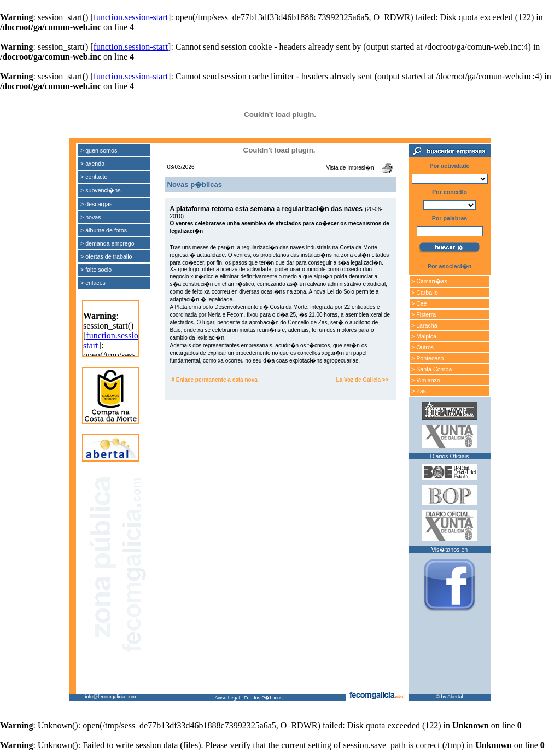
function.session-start (131, 17)
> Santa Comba (431, 369)
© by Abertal (449, 697)
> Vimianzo (426, 380)
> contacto (94, 177)
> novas (91, 217)
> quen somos (99, 150)
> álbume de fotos (104, 230)
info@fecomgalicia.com (110, 697)
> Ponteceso (428, 358)
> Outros (422, 347)
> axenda (92, 164)
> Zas (419, 391)
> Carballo (425, 293)
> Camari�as (429, 281)
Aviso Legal (227, 698)
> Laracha (424, 325)
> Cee (419, 303)
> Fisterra (424, 314)
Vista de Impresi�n (350, 168)
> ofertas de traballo (106, 256)
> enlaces (93, 283)
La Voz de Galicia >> (363, 380)
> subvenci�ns (101, 190)
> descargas (96, 204)
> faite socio (96, 270)
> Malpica (424, 336)
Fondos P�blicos (263, 698)
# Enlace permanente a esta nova (215, 380)
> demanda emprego (107, 243)
